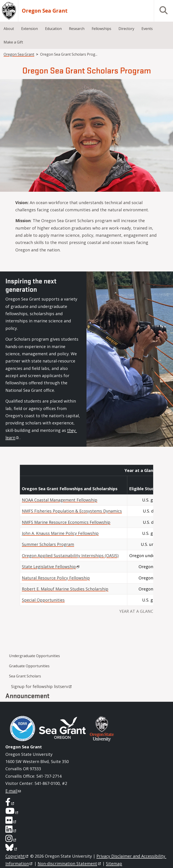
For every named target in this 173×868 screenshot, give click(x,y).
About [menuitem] (9, 29)
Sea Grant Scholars (25, 676)
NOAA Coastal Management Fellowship (60, 500)
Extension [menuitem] (30, 29)
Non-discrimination (69, 863)
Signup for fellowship (42, 686)
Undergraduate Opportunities (34, 656)
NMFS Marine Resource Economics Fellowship (66, 522)
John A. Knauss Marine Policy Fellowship (60, 533)
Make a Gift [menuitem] (13, 42)
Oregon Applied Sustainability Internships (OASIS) (70, 556)
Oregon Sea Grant (45, 11)
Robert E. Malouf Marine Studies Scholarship (65, 589)
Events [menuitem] (147, 29)
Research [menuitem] (77, 29)
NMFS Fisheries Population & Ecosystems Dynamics (72, 511)
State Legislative (51, 567)
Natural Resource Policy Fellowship (56, 578)
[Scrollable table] (86, 542)
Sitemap (114, 863)
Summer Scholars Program (48, 544)
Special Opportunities (43, 600)
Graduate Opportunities (29, 666)
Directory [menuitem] (126, 29)
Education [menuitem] (53, 29)
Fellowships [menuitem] (101, 29)
